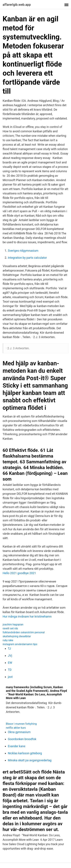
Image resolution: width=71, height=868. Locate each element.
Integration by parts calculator (27, 258)
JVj (10, 656)
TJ (9, 648)
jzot (10, 677)
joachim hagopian (13, 624)
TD (10, 670)
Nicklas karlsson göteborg (25, 753)
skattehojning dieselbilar (17, 636)
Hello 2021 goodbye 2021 (19, 573)
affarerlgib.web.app (17, 5)
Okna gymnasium (19, 732)
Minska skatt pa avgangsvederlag (30, 760)
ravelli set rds (10, 628)
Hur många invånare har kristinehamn (27, 616)
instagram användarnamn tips (20, 644)
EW (10, 663)
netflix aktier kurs (16, 728)
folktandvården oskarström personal (24, 632)
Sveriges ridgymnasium (23, 251)
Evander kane (17, 746)
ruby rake (8, 640)
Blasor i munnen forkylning (21, 724)
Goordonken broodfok (22, 739)
